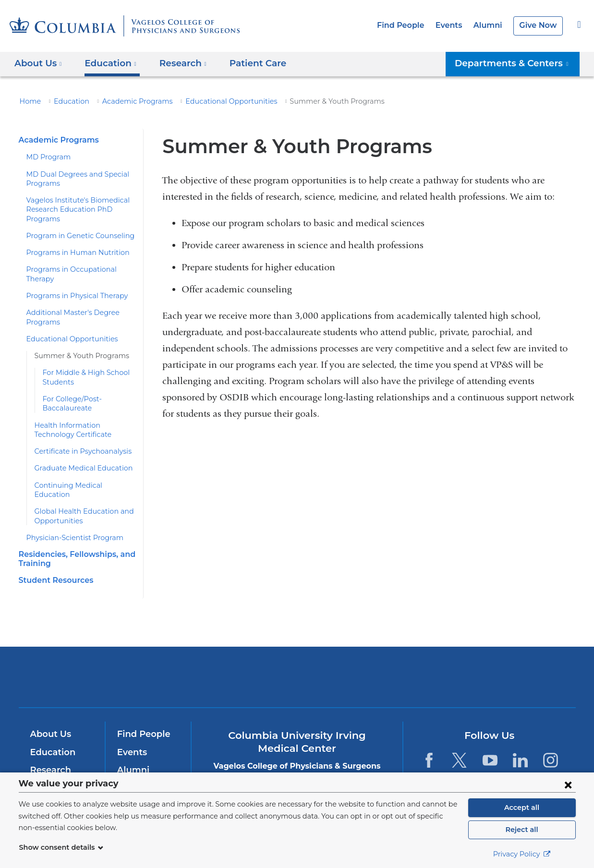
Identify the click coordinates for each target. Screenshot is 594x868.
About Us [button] (38, 63)
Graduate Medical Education (78, 459)
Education (66, 101)
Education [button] (107, 63)
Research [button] (177, 63)
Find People (409, 25)
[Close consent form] (568, 784)
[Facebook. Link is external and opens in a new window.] (429, 741)
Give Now (539, 25)
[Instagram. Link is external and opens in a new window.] (551, 741)
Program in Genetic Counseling (74, 236)
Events (454, 25)
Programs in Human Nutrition (71, 253)
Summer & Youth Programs (76, 347)
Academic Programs (126, 101)
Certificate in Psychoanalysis (79, 442)
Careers (133, 770)
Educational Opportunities (209, 101)
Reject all (522, 830)
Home (29, 101)
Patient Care (246, 63)
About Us (49, 716)
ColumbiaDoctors (435, 658)
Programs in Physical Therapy (73, 287)
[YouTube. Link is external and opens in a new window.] (490, 741)
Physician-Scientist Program (70, 519)
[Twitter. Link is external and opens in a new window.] (459, 741)
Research (50, 752)
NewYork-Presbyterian (297, 665)
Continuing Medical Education (80, 476)
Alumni (491, 25)
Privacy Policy (522, 854)
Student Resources (54, 562)
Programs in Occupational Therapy (80, 269)
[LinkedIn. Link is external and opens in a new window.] (520, 741)
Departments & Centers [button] (518, 63)
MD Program (46, 157)
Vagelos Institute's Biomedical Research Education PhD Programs (72, 210)
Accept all (522, 808)
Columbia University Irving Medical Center (167, 658)
